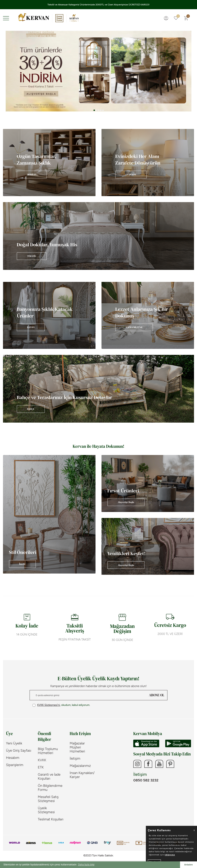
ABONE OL (157, 695)
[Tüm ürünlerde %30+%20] (98, 71)
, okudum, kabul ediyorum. (61, 705)
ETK (41, 767)
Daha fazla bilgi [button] (86, 865)
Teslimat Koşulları (51, 819)
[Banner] (49, 163)
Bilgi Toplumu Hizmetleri (48, 751)
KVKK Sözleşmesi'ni (49, 705)
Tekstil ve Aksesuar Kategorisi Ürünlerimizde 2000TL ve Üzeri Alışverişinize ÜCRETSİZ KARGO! (99, 5)
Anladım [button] (189, 865)
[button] (94, 110)
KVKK (42, 760)
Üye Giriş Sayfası (19, 750)
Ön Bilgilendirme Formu (50, 788)
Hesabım (13, 758)
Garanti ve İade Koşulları (49, 776)
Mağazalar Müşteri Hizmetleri (77, 747)
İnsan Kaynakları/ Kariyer (82, 775)
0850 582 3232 (146, 780)
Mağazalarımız (80, 766)
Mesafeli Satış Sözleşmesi (48, 799)
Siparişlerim (15, 765)
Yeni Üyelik (14, 743)
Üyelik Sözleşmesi (46, 810)
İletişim (75, 758)
